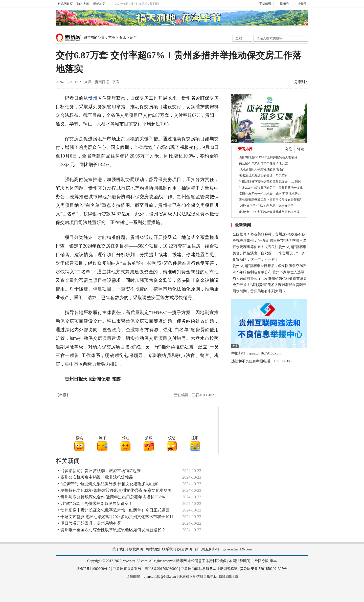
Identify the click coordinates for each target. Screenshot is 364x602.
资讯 (123, 38)
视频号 (282, 4)
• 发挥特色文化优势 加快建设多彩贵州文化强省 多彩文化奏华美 (115, 490)
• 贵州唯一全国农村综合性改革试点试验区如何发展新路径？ (112, 530)
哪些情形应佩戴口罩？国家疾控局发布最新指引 (271, 200)
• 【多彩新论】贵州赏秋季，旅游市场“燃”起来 (99, 471)
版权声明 (136, 549)
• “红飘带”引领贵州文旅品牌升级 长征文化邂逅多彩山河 (108, 484)
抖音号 (300, 4)
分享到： (301, 82)
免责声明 (185, 549)
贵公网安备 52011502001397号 (263, 569)
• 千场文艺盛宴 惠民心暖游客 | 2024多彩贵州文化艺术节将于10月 (116, 517)
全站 (239, 38)
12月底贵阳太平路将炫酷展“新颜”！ (263, 169)
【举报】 (63, 395)
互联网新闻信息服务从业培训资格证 (209, 569)
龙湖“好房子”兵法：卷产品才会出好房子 (266, 206)
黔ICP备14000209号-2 (94, 569)
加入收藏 (83, 4)
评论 (301, 149)
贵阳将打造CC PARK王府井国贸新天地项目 (268, 157)
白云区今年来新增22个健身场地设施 (263, 163)
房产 (133, 38)
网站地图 (99, 4)
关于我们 (119, 549)
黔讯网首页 (65, 4)
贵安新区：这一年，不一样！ (256, 260)
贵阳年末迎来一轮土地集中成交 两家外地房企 (270, 194)
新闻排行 (245, 149)
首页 (112, 38)
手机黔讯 (263, 4)
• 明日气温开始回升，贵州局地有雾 (89, 523)
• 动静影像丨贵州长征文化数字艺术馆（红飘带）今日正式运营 (114, 510)
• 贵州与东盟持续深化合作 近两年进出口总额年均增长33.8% (111, 497)
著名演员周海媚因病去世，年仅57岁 (263, 175)
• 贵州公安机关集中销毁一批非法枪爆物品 (96, 477)
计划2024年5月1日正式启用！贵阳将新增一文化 (271, 188)
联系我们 (169, 549)
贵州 (93, 98)
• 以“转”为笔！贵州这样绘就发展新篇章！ (95, 504)
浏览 (288, 149)
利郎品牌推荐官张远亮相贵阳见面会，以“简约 (270, 182)
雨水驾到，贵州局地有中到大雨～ (259, 291)
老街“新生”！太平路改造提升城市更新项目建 (269, 212)
